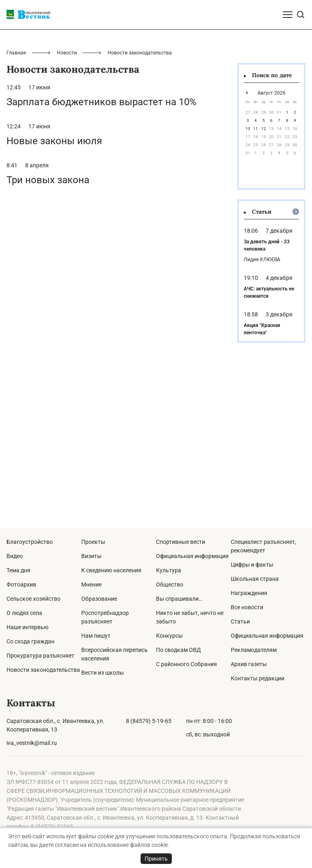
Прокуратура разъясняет (40, 656)
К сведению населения (111, 570)
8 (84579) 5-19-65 (149, 721)
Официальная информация (192, 556)
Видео (15, 556)
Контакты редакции (258, 678)
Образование (99, 599)
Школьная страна (255, 579)
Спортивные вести (181, 542)
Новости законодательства (43, 670)
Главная (16, 209)
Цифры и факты (252, 565)
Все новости (247, 607)
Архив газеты (249, 664)
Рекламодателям (254, 650)
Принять (156, 859)
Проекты (93, 542)
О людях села (24, 613)
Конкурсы (169, 636)
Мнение (91, 584)
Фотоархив (21, 584)
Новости (67, 209)
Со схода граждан (30, 641)
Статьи (240, 621)
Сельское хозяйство (34, 599)
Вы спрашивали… (179, 599)
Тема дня (18, 570)
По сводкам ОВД (179, 650)
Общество (170, 584)
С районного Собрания (186, 664)
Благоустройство (30, 542)
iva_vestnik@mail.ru (32, 743)
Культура (169, 570)
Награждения (249, 593)
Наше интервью (27, 627)
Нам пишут (96, 636)
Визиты (91, 556)
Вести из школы (103, 673)
